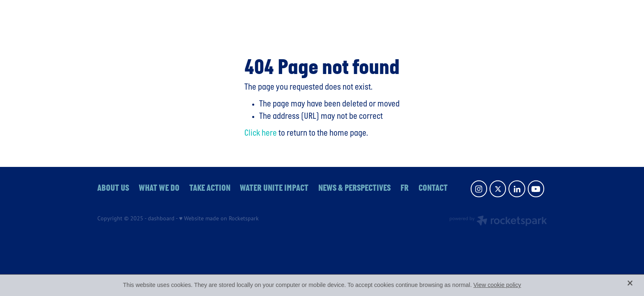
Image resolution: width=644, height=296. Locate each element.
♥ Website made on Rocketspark (219, 218)
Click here (261, 133)
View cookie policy (497, 285)
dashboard (161, 218)
